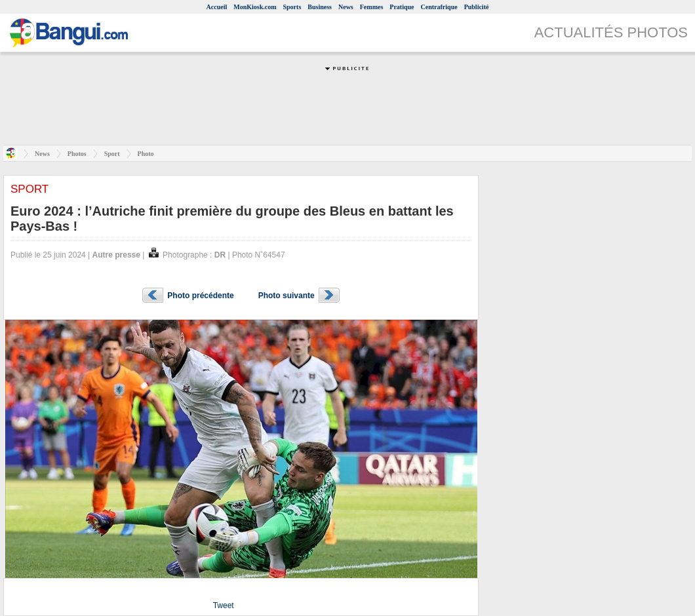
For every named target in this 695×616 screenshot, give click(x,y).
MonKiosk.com (255, 7)
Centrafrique (439, 7)
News (346, 7)
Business (320, 7)
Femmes (372, 7)
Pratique (402, 7)
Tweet (224, 606)
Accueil (217, 7)
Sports (292, 7)
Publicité (477, 7)
